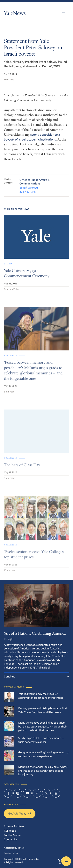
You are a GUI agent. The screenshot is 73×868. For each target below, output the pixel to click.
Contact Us (11, 839)
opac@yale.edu (29, 190)
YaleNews (15, 14)
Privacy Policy (11, 853)
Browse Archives (14, 826)
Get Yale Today (20, 813)
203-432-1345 (28, 194)
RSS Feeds (10, 831)
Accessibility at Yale (14, 848)
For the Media (12, 835)
